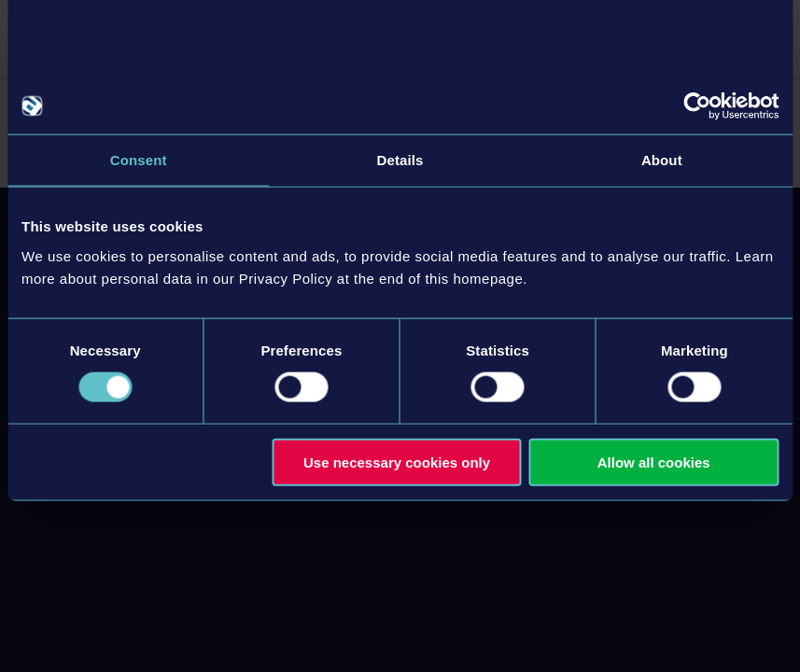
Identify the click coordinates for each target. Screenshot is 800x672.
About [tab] (662, 160)
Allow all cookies (654, 462)
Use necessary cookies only (397, 462)
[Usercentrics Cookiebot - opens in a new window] (697, 106)
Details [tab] (400, 160)
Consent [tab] (139, 160)
